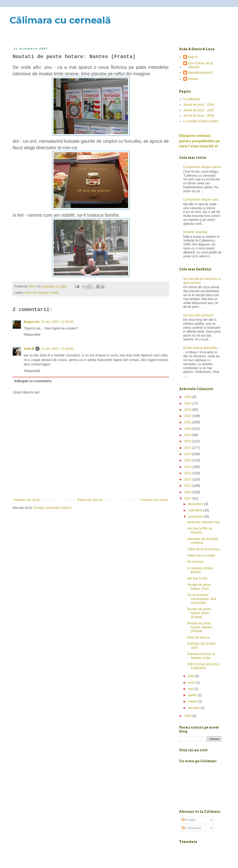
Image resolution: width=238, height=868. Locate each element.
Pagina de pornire (90, 500)
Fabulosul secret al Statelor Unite (201, 656)
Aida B (29, 349)
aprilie (193, 695)
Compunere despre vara (201, 199)
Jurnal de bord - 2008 (199, 116)
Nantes (43, 293)
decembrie (196, 504)
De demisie (195, 562)
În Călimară (192, 99)
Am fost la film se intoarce (200, 530)
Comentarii (192, 828)
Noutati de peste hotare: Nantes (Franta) (200, 627)
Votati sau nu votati (201, 555)
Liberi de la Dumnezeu (204, 549)
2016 (188, 454)
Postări (189, 820)
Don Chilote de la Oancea (200, 65)
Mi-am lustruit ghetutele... (202, 348)
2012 (188, 479)
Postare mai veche (154, 500)
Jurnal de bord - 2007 (199, 110)
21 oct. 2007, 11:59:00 (57, 322)
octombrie (195, 517)
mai (191, 689)
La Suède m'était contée (201, 121)
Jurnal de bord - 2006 (199, 105)
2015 (188, 460)
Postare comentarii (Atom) (53, 508)
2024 (188, 403)
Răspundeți (32, 335)
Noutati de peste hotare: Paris (199, 587)
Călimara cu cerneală (60, 20)
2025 (188, 397)
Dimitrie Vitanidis (195, 232)
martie (193, 701)
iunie (192, 682)
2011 (188, 486)
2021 (188, 422)
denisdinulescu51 (201, 73)
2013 (188, 473)
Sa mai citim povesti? (199, 315)
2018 (188, 441)
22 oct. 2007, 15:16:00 (57, 349)
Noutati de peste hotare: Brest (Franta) (199, 613)
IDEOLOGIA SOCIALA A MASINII (204, 666)
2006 (188, 716)
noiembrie (195, 510)
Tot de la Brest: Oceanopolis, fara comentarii (202, 599)
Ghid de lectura (198, 637)
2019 (188, 435)
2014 (188, 467)
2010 (188, 492)
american (31, 293)
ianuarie (194, 708)
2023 (188, 410)
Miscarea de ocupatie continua (203, 541)
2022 (188, 416)
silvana (193, 79)
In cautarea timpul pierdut (200, 570)
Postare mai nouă (27, 500)
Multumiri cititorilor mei (203, 522)
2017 (188, 448)
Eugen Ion (32, 322)
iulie (191, 676)
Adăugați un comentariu (33, 381)
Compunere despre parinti (202, 167)
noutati (54, 293)
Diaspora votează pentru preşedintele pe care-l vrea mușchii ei (199, 141)
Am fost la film (197, 578)
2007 (188, 498)
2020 (188, 429)
